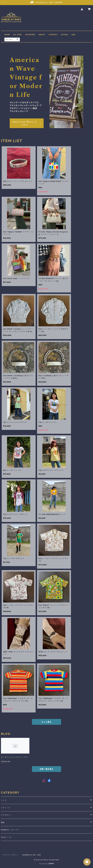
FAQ (73, 35)
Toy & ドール (6, 837)
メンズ (4, 800)
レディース (5, 808)
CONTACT (53, 35)
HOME (7, 35)
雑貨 (3, 822)
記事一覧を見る (46, 769)
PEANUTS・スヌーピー (10, 830)
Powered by (47, 864)
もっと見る (46, 722)
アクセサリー (6, 815)
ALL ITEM (17, 35)
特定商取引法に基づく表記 (32, 855)
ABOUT (42, 35)
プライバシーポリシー (11, 855)
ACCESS (65, 35)
